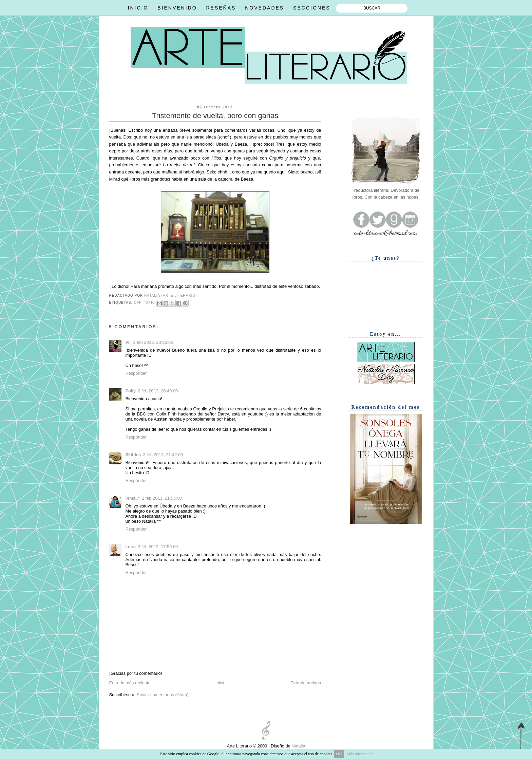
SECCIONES (312, 8)
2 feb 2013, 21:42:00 (163, 455)
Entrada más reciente (130, 683)
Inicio (221, 683)
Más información (361, 754)
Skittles (133, 455)
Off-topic (144, 303)
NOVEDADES (264, 8)
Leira (131, 547)
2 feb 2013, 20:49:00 (158, 391)
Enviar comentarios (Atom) (163, 695)
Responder (136, 373)
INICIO (138, 8)
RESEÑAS (221, 8)
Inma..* (133, 498)
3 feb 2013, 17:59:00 (158, 547)
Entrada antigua (306, 683)
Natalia (298, 746)
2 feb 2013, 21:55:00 (162, 498)
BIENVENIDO (177, 8)
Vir (128, 342)
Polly (131, 391)
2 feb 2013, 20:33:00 (153, 342)
